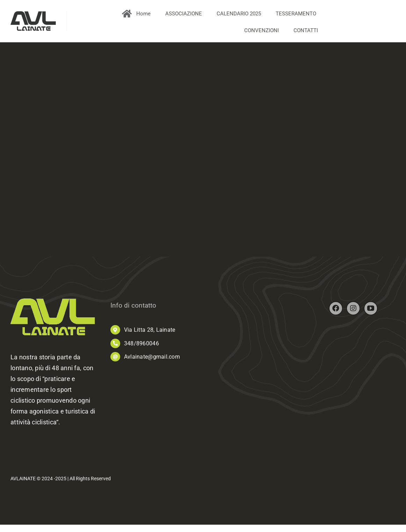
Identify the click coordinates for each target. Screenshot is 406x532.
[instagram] (353, 310)
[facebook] (336, 310)
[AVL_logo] (33, 14)
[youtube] (371, 310)
